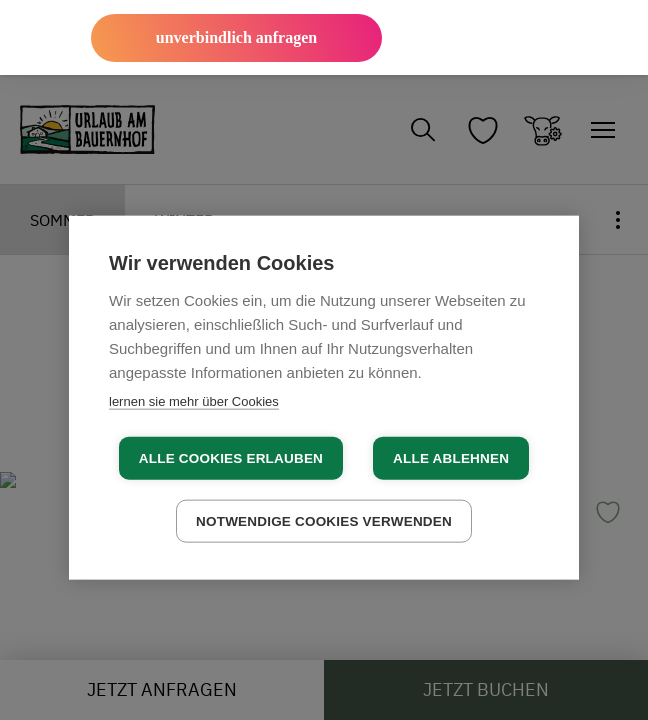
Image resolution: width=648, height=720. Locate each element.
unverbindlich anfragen (236, 37)
